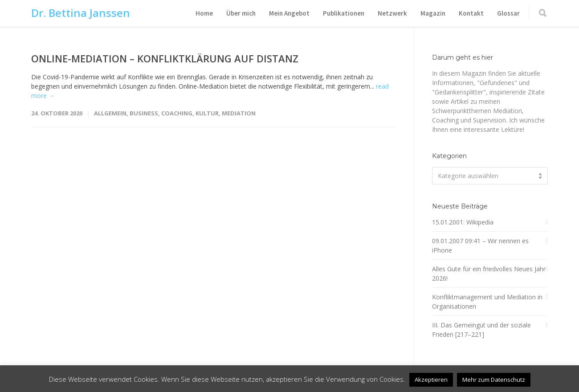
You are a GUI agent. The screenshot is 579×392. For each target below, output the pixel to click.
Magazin (433, 13)
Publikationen (344, 13)
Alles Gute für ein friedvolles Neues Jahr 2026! (489, 274)
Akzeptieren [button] (431, 380)
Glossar (508, 13)
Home (204, 13)
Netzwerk (392, 13)
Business (144, 113)
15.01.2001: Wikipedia (463, 222)
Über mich (241, 13)
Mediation (239, 113)
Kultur (207, 113)
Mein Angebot (289, 13)
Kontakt (471, 13)
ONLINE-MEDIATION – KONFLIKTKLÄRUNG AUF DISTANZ (165, 58)
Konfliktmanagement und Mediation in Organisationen (487, 302)
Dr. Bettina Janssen (81, 13)
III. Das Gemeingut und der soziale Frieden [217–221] (481, 330)
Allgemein (110, 113)
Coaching (177, 113)
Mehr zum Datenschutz (494, 380)
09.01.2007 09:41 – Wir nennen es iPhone (480, 245)
